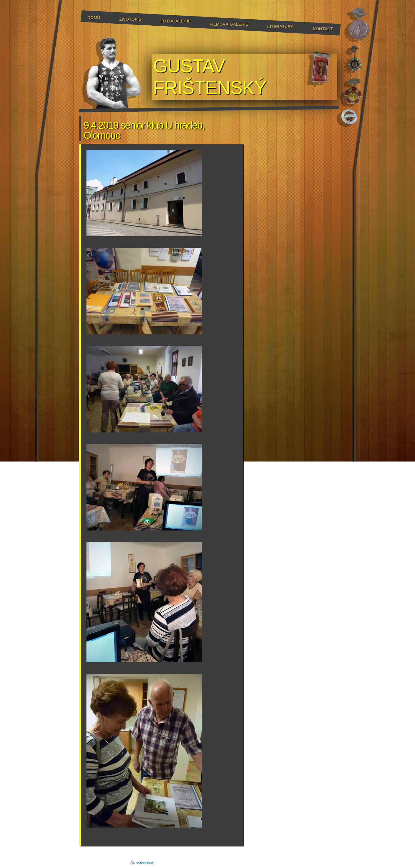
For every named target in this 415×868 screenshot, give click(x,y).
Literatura (280, 26)
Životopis (130, 19)
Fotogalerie (176, 21)
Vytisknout (142, 863)
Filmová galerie (229, 24)
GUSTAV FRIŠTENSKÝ (210, 77)
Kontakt (323, 29)
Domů (94, 17)
